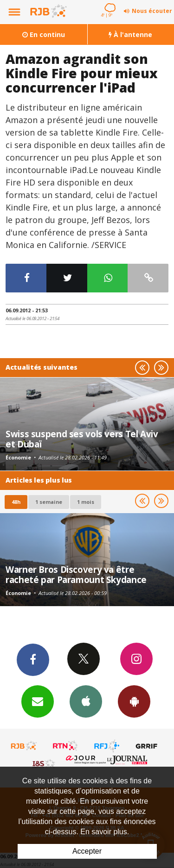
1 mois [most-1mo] (86, 502)
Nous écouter (152, 11)
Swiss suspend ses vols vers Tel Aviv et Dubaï (82, 439)
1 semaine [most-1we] (49, 502)
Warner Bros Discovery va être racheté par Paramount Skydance (76, 574)
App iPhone (86, 701)
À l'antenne (130, 34)
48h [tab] (16, 502)
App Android (134, 701)
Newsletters (38, 701)
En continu (44, 34)
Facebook (33, 659)
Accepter (87, 851)
